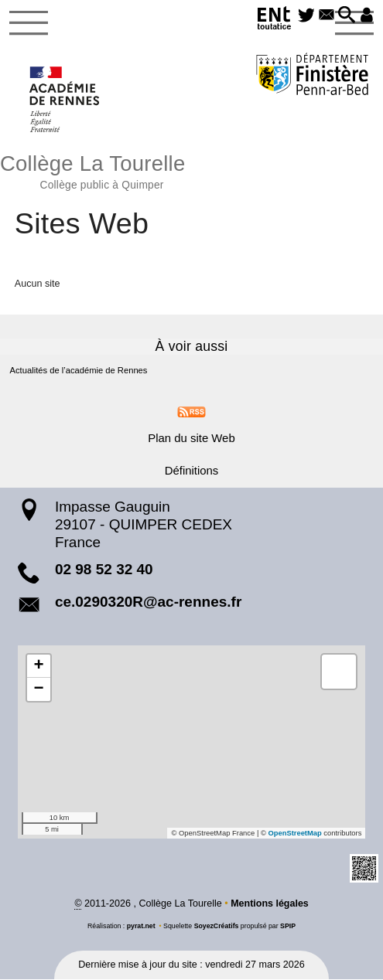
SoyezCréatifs (217, 927)
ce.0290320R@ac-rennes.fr (148, 602)
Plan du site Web (192, 439)
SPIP (288, 927)
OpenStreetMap (295, 834)
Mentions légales (270, 905)
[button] (345, 16)
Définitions (191, 471)
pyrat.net (140, 927)
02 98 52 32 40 (104, 570)
